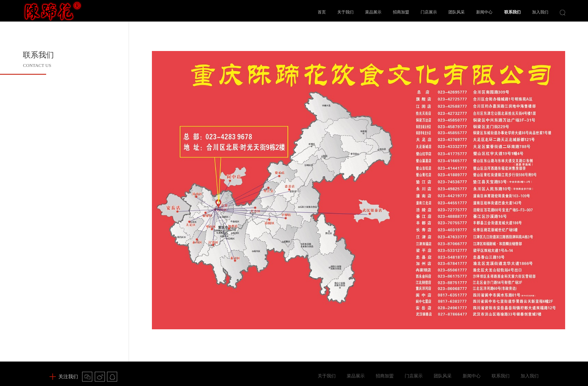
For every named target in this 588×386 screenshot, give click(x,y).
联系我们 (512, 12)
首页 (322, 12)
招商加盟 (401, 12)
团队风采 (457, 12)
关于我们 (345, 12)
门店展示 (429, 12)
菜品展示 (373, 12)
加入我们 (540, 12)
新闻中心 (484, 12)
